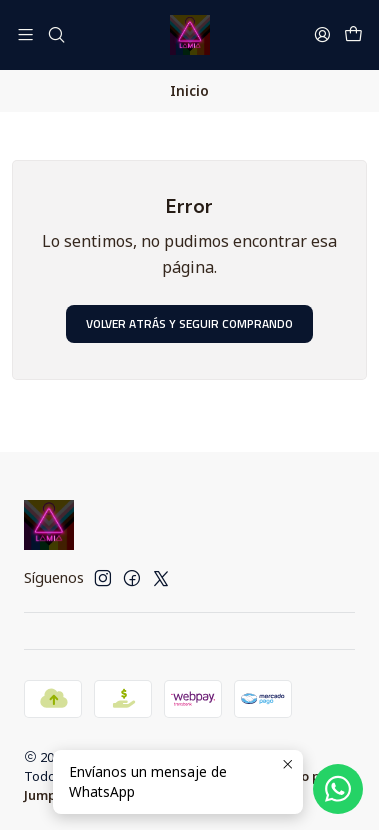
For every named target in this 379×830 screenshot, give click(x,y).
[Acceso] (322, 34)
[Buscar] (55, 34)
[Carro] (353, 35)
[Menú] (25, 34)
